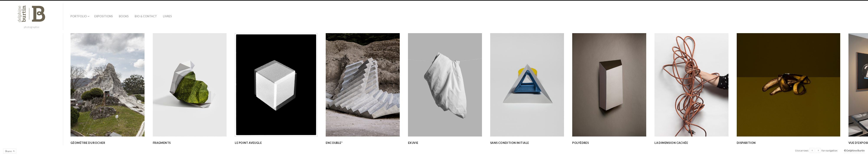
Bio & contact (146, 16)
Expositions (104, 16)
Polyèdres (580, 143)
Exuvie (413, 143)
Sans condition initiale (510, 143)
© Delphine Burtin (854, 150)
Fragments (162, 143)
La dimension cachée (671, 143)
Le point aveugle (248, 143)
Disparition (746, 143)
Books (124, 16)
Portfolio (79, 16)
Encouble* (334, 143)
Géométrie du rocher (88, 143)
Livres (167, 16)
